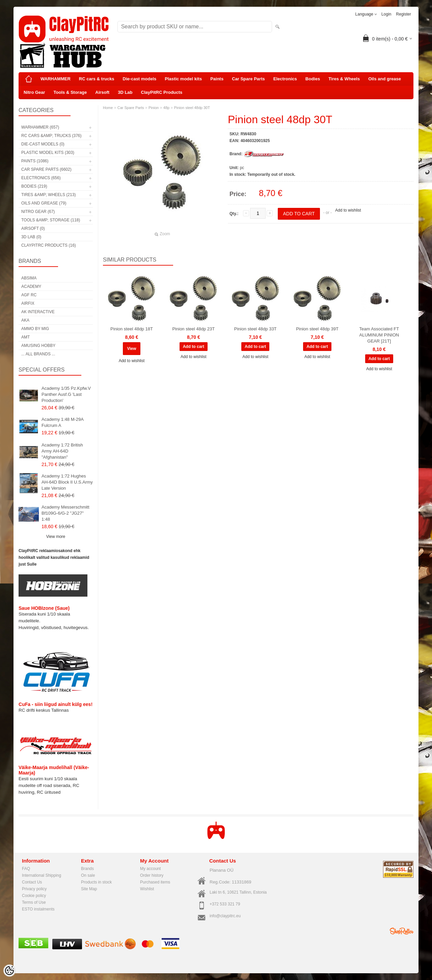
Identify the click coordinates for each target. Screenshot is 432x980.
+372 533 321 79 (225, 904)
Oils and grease (385, 79)
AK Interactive (38, 312)
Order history (152, 875)
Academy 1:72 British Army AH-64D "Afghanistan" (62, 451)
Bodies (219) (34, 186)
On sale (88, 875)
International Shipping (42, 875)
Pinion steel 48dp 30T (192, 108)
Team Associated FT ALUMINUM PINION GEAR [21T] (379, 335)
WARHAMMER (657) (40, 127)
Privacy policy (34, 889)
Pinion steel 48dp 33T (255, 329)
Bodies (313, 79)
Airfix (28, 303)
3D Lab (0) (31, 237)
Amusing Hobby (38, 346)
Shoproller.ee (402, 931)
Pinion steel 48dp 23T (193, 329)
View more (56, 537)
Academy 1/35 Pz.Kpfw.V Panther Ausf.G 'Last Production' (66, 394)
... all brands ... (38, 354)
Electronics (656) (41, 178)
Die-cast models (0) (43, 144)
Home (108, 108)
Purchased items (155, 882)
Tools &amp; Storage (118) (51, 220)
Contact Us (32, 882)
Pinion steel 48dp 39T (317, 329)
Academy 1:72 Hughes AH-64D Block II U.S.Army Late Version (67, 482)
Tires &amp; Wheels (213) (48, 195)
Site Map (89, 889)
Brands (87, 869)
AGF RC (29, 295)
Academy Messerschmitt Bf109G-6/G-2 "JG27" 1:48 (65, 513)
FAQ (26, 869)
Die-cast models (140, 79)
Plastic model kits (183, 79)
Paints (217, 79)
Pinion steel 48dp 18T (132, 329)
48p (166, 108)
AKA (25, 320)
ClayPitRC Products (162, 92)
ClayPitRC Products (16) (49, 245)
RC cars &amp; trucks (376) (51, 136)
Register (403, 14)
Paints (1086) (35, 161)
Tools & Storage (70, 92)
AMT (25, 337)
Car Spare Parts (248, 79)
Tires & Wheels (344, 79)
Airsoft (102, 92)
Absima (29, 278)
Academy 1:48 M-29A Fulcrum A (62, 422)
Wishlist (147, 889)
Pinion (154, 108)
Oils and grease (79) (44, 203)
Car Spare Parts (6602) (46, 169)
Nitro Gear (34, 92)
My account (150, 869)
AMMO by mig (35, 329)
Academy (31, 287)
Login (386, 14)
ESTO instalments (38, 909)
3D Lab (125, 92)
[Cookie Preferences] (9, 971)
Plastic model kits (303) (48, 153)
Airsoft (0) (33, 228)
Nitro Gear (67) (38, 212)
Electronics (285, 79)
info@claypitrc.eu (225, 916)
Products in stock (96, 882)
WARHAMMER (56, 79)
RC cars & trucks (97, 79)
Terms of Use (34, 902)
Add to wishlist (348, 210)
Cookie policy (34, 896)
